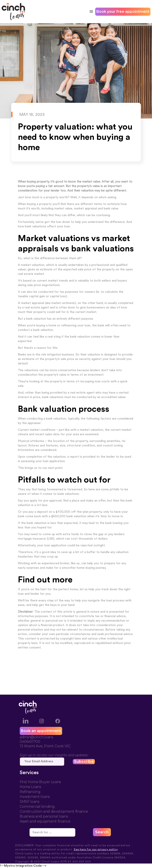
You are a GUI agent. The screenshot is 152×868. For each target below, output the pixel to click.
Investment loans (35, 797)
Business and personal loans (44, 816)
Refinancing (30, 792)
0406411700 (30, 742)
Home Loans (30, 787)
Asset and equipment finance (45, 821)
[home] (13, 12)
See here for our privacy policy (96, 849)
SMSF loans (30, 802)
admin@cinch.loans (36, 737)
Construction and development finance (54, 811)
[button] (91, 12)
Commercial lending (37, 807)
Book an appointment (41, 731)
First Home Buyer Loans (40, 782)
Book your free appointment (123, 12)
